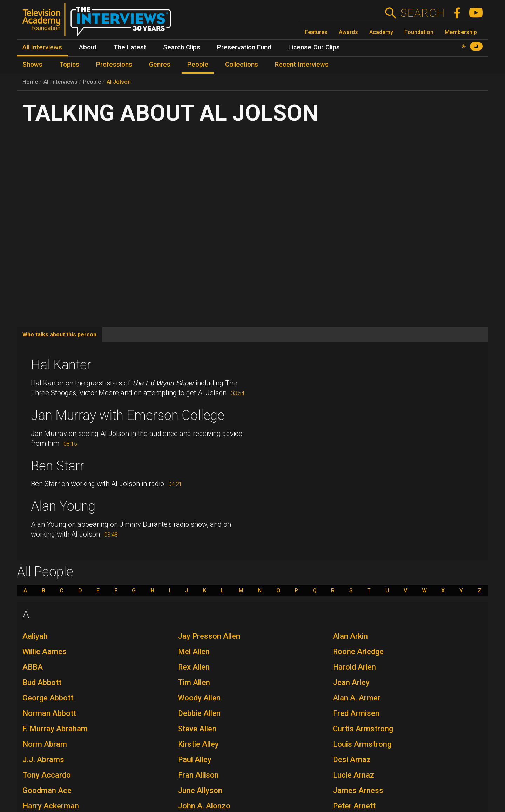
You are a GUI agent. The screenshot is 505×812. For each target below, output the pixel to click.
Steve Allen (197, 729)
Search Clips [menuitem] (182, 47)
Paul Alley (195, 760)
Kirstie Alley (198, 744)
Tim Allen (194, 682)
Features (316, 32)
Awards (348, 32)
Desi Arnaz (352, 760)
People (92, 82)
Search (422, 13)
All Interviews (60, 82)
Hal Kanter (61, 365)
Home (30, 82)
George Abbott (48, 698)
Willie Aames (45, 652)
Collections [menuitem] (242, 65)
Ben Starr (58, 466)
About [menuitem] (88, 47)
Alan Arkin (350, 636)
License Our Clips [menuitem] (314, 47)
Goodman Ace (47, 790)
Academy (381, 32)
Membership (461, 32)
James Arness (358, 790)
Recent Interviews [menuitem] (302, 65)
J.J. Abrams (43, 760)
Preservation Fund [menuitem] (244, 47)
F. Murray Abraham (55, 729)
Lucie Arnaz (353, 775)
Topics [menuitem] (69, 65)
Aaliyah (35, 636)
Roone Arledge (358, 652)
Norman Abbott (49, 713)
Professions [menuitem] (114, 65)
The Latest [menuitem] (130, 47)
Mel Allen (194, 652)
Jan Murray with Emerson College (128, 415)
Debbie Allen (199, 713)
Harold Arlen (354, 667)
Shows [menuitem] (32, 65)
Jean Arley (351, 682)
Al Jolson (119, 82)
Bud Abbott (42, 682)
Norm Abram (45, 744)
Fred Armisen (356, 713)
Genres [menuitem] (160, 65)
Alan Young (63, 506)
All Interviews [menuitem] (42, 47)
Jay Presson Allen (209, 636)
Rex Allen (194, 667)
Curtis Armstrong (363, 729)
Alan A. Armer (357, 698)
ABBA (33, 667)
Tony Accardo (47, 775)
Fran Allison (198, 775)
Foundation (419, 32)
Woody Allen (199, 698)
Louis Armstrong (362, 744)
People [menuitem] (198, 65)
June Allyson (200, 790)
